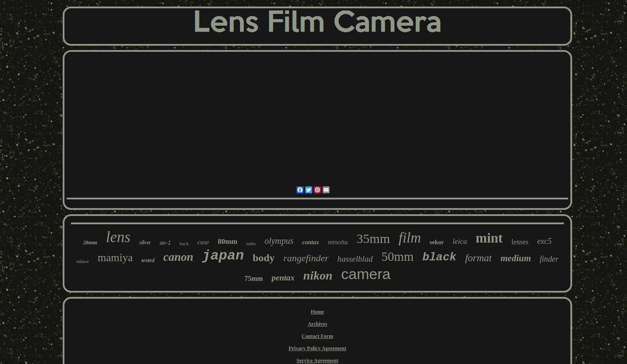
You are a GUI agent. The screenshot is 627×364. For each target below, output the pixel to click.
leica (460, 241)
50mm (398, 256)
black (439, 257)
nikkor (83, 261)
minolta (338, 242)
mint (489, 238)
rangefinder (306, 258)
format (478, 258)
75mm (254, 278)
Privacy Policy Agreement (317, 348)
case (203, 242)
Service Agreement (317, 361)
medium (516, 258)
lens (118, 237)
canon (178, 257)
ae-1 (165, 243)
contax (311, 242)
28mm (90, 243)
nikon (318, 275)
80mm (228, 241)
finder (549, 259)
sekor (437, 242)
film (410, 238)
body (264, 258)
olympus (279, 241)
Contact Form (317, 336)
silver (145, 243)
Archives (317, 324)
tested (148, 260)
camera (366, 274)
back (184, 243)
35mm (373, 238)
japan (223, 256)
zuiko (251, 244)
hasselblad (355, 259)
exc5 (544, 241)
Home (318, 312)
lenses (520, 242)
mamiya (115, 258)
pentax (283, 278)
